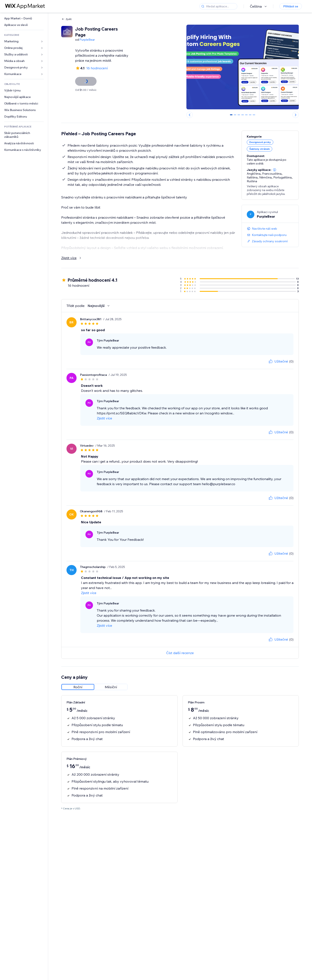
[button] (275, 166)
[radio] (78, 678)
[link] (24, 18)
